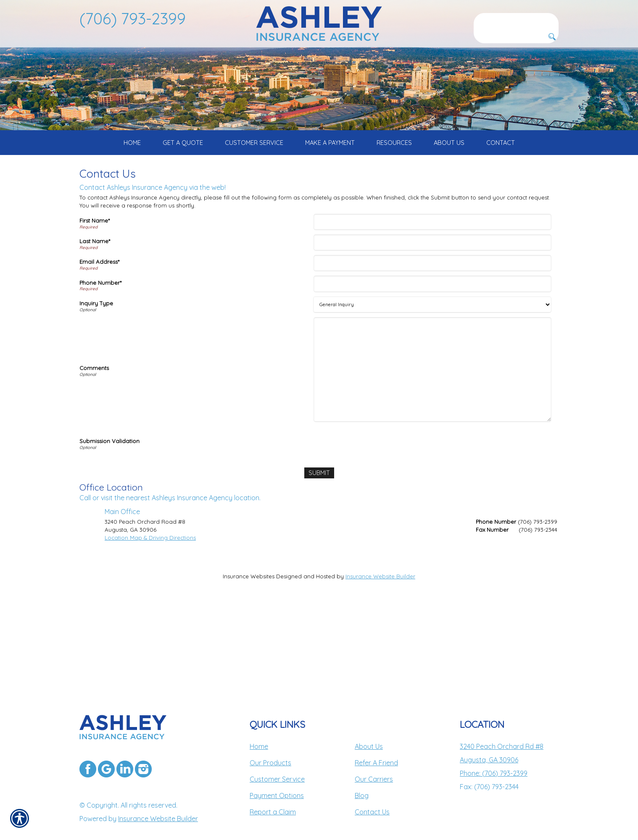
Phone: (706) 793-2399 (494, 756)
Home (259, 730)
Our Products (270, 746)
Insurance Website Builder (380, 650)
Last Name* (95, 315)
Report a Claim (273, 795)
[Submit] (319, 547)
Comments (94, 442)
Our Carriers (374, 762)
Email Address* (99, 336)
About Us (369, 730)
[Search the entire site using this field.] (516, 20)
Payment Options (277, 779)
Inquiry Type (96, 377)
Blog (362, 779)
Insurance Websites (249, 650)
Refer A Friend (376, 746)
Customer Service (277, 762)
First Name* (95, 294)
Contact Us (372, 795)
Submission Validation (109, 515)
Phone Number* (100, 357)
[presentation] (379, 517)
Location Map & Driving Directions (150, 611)
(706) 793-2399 (133, 18)
